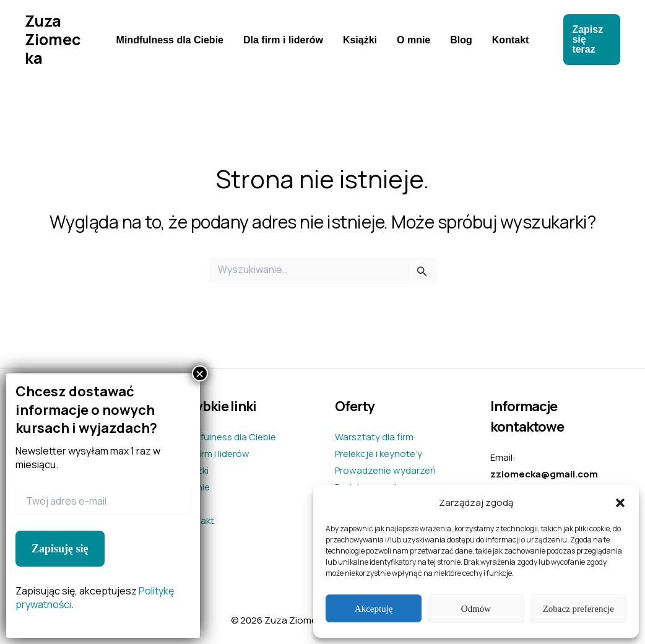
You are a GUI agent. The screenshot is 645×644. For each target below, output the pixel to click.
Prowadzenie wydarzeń (385, 470)
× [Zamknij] (200, 373)
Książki (360, 40)
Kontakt (511, 40)
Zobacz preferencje (578, 609)
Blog (461, 40)
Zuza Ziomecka (53, 39)
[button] (620, 503)
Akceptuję (374, 609)
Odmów (476, 609)
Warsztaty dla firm (374, 437)
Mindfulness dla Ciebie (170, 40)
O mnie (413, 40)
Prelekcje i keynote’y (379, 454)
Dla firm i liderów (283, 40)
